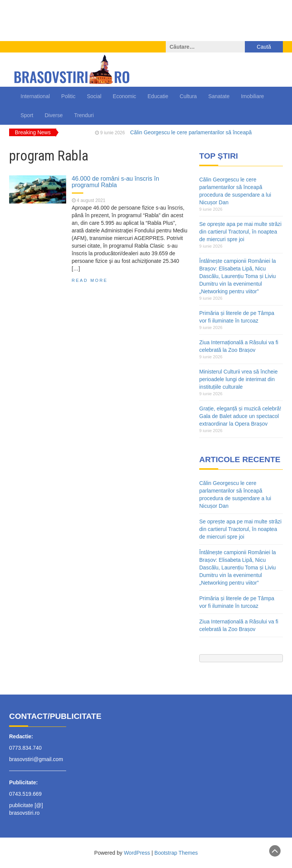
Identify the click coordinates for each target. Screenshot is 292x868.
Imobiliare (253, 96)
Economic (125, 96)
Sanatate (219, 96)
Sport (27, 115)
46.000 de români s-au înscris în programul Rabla (116, 182)
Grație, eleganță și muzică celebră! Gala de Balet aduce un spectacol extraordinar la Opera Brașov (240, 416)
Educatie (158, 96)
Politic (68, 96)
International (35, 96)
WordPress (137, 853)
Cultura (188, 96)
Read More (90, 280)
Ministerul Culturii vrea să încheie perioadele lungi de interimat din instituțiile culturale (238, 379)
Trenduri (84, 115)
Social (94, 96)
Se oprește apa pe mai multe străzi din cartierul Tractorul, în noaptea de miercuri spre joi (240, 232)
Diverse (53, 115)
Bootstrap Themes (176, 853)
